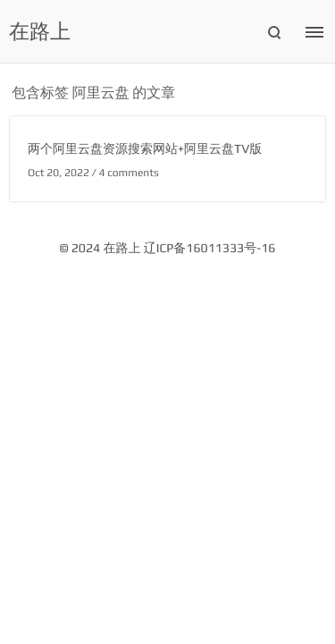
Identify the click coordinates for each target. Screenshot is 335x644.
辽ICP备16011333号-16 (210, 249)
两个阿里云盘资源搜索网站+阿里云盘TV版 (145, 149)
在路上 (40, 32)
